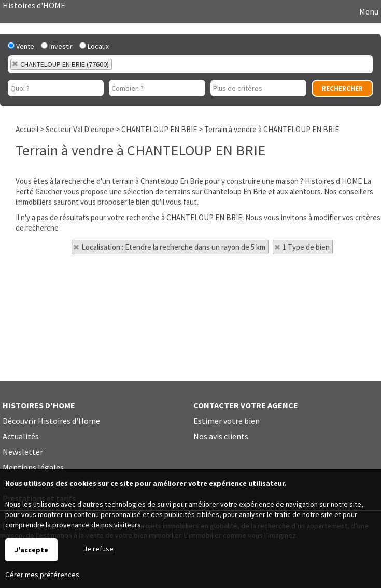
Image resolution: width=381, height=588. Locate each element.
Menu (368, 11)
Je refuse (98, 549)
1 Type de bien (306, 247)
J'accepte (31, 550)
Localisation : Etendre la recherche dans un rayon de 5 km (173, 247)
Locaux (94, 46)
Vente (21, 46)
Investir (57, 46)
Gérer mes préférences (42, 575)
